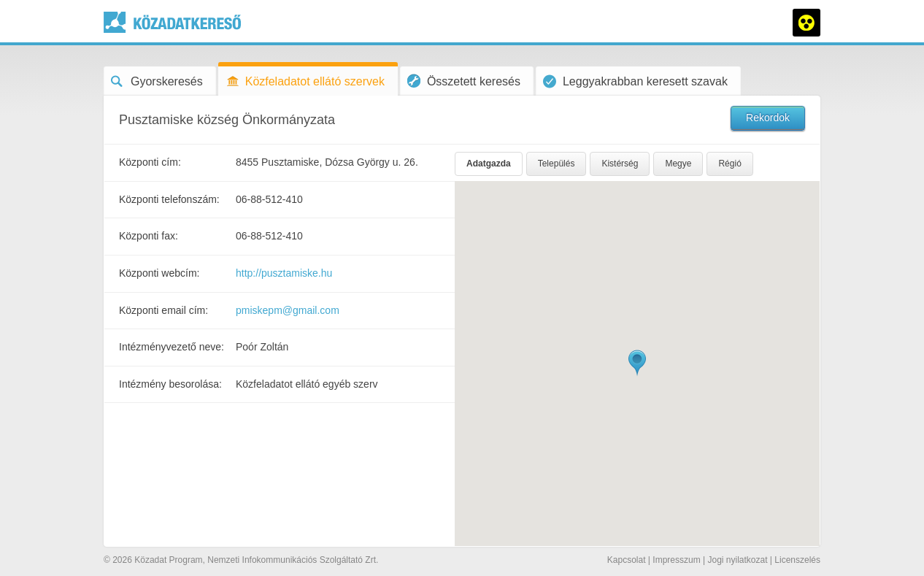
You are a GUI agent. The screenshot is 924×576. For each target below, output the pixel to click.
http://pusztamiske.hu (284, 273)
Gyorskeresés (157, 81)
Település (557, 164)
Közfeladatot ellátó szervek (305, 81)
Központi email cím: (163, 310)
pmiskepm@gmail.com (288, 310)
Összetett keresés (464, 81)
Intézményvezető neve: (172, 347)
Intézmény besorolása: (170, 384)
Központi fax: (149, 236)
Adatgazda (489, 164)
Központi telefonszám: (169, 199)
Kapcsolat (627, 560)
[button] (637, 363)
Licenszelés (797, 560)
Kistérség (620, 164)
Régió (729, 164)
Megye (678, 164)
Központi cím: (150, 162)
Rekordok (768, 118)
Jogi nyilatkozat (737, 560)
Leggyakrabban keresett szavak (635, 81)
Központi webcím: (159, 273)
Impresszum (676, 560)
